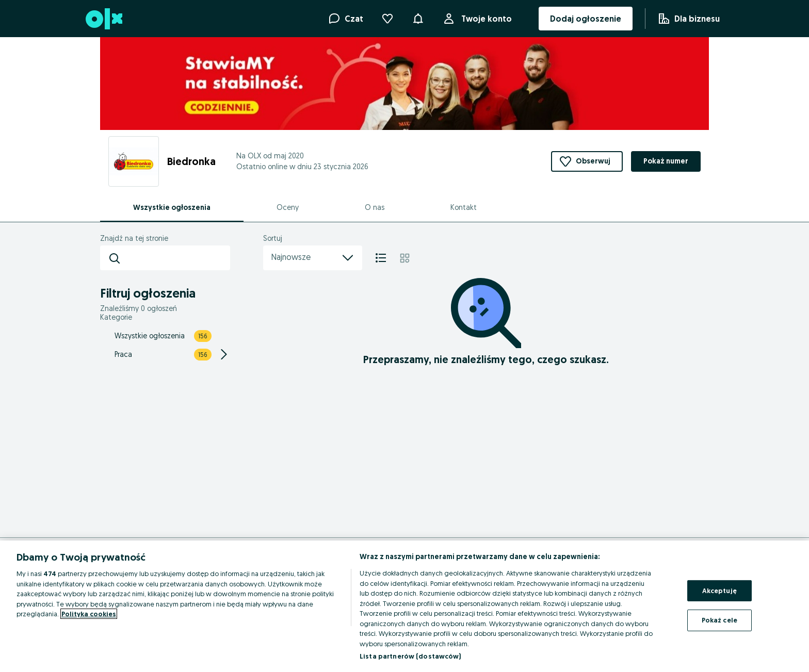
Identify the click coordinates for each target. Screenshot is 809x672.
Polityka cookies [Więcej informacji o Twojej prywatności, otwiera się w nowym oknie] (89, 614)
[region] (405, 606)
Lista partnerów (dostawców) (410, 656)
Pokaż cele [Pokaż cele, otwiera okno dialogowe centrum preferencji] (719, 620)
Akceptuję (719, 591)
